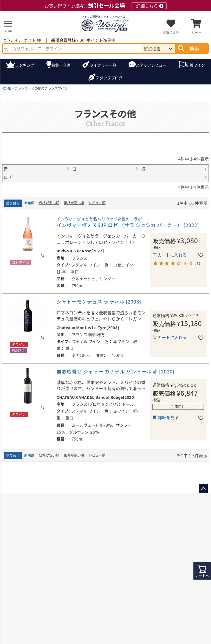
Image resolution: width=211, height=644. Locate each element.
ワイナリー (103, 65)
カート (196, 32)
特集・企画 (61, 65)
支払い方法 (196, 638)
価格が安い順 (49, 203)
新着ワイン (195, 65)
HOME (6, 88)
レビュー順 (97, 203)
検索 (194, 48)
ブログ (109, 78)
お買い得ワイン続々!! (105, 6)
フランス (21, 88)
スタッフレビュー (151, 65)
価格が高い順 (74, 203)
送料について (20, 556)
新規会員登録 (63, 40)
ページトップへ (203, 489)
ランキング (25, 65)
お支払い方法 (125, 556)
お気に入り (171, 32)
